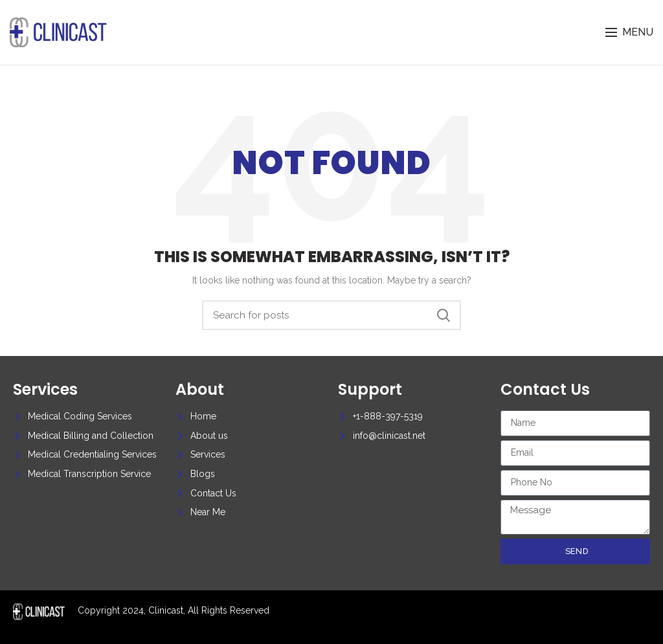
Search (444, 315)
